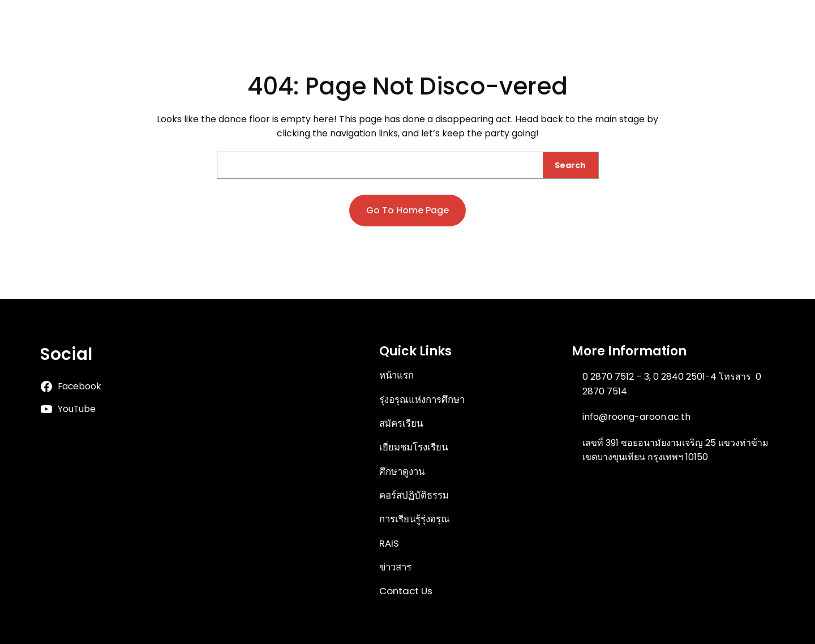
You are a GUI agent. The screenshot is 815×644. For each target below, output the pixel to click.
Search (570, 165)
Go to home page (407, 210)
